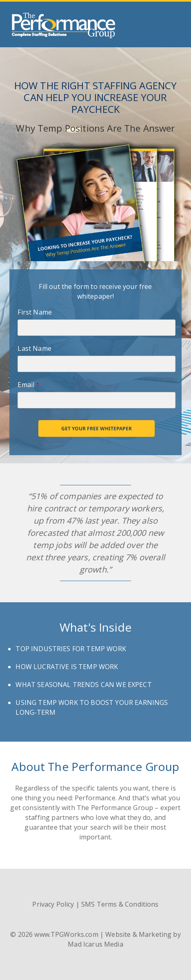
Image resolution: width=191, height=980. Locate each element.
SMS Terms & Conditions (120, 904)
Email (29, 385)
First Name (35, 312)
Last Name (34, 348)
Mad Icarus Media (95, 944)
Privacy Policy (53, 904)
